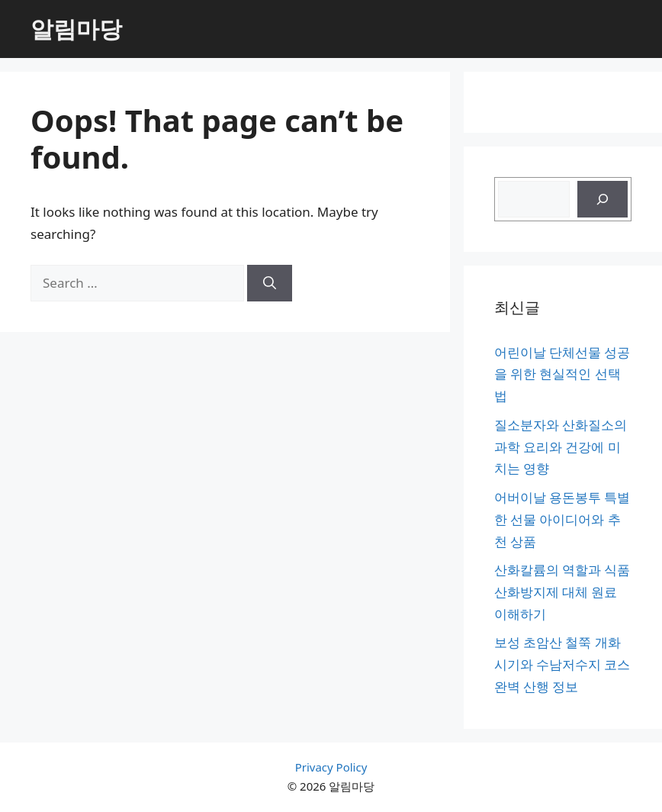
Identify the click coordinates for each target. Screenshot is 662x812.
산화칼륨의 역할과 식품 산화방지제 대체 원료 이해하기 (562, 592)
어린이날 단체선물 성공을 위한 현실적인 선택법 (562, 374)
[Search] (270, 283)
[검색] (603, 199)
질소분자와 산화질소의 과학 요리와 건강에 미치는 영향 (561, 447)
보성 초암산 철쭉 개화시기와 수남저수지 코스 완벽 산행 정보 (562, 664)
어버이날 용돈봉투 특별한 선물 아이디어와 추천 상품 (562, 519)
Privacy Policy (331, 767)
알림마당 (76, 29)
